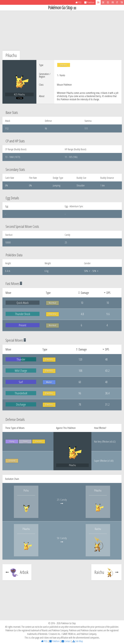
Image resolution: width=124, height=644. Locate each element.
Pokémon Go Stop (62, 8)
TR (122, 2)
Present (23, 325)
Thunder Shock (23, 314)
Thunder (21, 359)
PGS (44, 641)
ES (108, 2)
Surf (21, 382)
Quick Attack (23, 303)
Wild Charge (21, 371)
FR (113, 2)
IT (117, 2)
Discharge (21, 404)
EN (98, 2)
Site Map (78, 641)
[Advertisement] (62, 31)
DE (103, 2)
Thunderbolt (21, 393)
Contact (66, 641)
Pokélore (54, 641)
